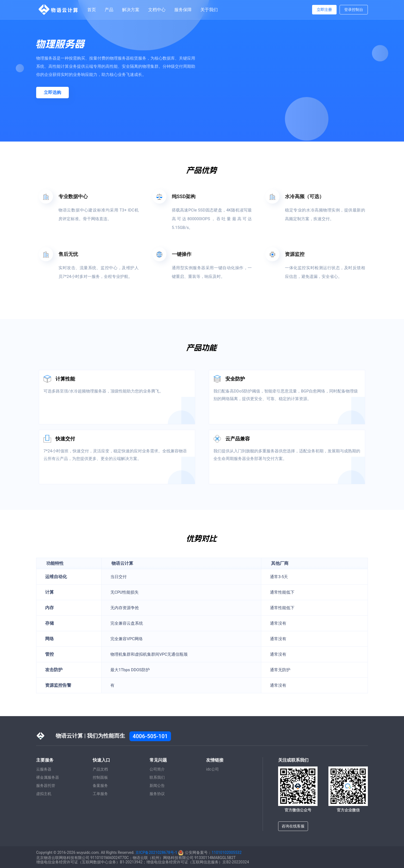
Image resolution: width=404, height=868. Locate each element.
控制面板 (100, 777)
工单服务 (100, 794)
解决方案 (131, 10)
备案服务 (100, 786)
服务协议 (157, 794)
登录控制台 (354, 10)
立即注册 (324, 10)
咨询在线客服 (293, 826)
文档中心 (157, 10)
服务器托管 (46, 786)
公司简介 (157, 769)
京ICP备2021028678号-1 (156, 852)
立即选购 (52, 92)
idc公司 (212, 769)
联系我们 (157, 777)
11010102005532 (226, 852)
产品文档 (100, 769)
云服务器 (44, 769)
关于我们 (209, 10)
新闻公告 (157, 786)
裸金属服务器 (48, 777)
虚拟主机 (44, 794)
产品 (109, 10)
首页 (92, 10)
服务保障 (183, 10)
